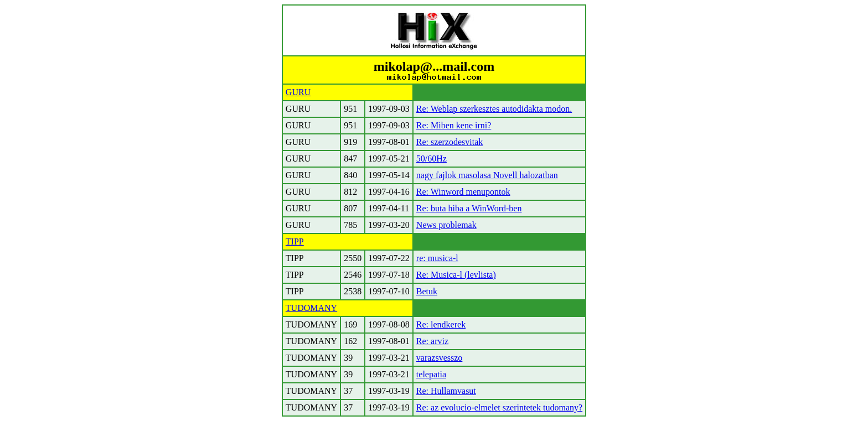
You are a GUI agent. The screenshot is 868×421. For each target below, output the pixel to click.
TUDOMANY (311, 308)
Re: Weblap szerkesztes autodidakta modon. (494, 109)
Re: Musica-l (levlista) (456, 275)
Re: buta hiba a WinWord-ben (469, 208)
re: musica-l (437, 258)
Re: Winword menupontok (463, 192)
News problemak (446, 225)
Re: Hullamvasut (446, 391)
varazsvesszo (440, 358)
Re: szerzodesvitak (449, 142)
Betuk (427, 291)
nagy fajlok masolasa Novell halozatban (487, 175)
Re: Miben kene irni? (454, 125)
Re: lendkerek (441, 324)
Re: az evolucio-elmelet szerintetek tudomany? (499, 407)
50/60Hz (432, 158)
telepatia (431, 374)
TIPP (295, 241)
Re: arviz (432, 341)
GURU (298, 92)
